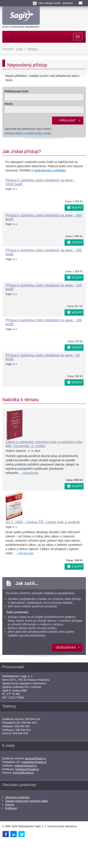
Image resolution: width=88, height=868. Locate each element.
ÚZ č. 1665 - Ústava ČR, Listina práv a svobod (43, 522)
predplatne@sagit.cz (34, 762)
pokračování (31, 473)
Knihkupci (11, 808)
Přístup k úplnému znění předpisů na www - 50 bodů (43, 357)
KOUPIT (77, 208)
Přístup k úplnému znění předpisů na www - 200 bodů (44, 252)
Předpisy (33, 49)
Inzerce (10, 804)
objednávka (66, 648)
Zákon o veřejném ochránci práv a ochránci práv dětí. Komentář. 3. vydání (44, 444)
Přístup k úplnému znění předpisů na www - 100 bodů (44, 322)
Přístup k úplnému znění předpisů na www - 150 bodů (44, 287)
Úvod (19, 49)
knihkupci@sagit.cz (27, 769)
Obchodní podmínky (18, 797)
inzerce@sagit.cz (23, 773)
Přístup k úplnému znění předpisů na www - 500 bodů (44, 217)
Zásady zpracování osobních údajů (27, 801)
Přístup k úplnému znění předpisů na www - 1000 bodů (40, 182)
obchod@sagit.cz (35, 758)
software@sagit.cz (26, 766)
